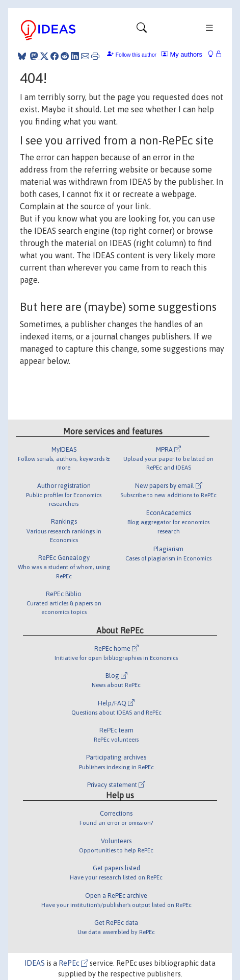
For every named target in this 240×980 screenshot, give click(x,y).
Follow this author (136, 55)
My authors (182, 54)
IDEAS (35, 963)
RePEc (73, 963)
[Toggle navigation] (142, 30)
